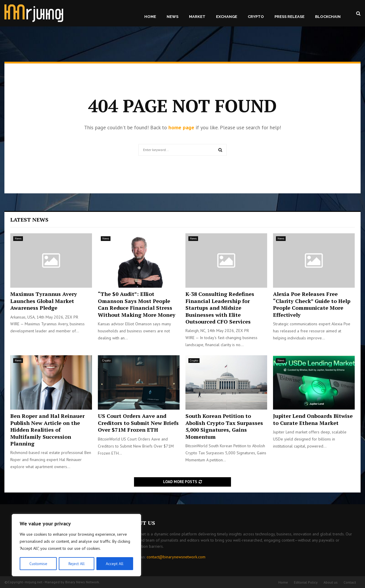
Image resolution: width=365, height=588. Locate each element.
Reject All (76, 564)
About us (331, 582)
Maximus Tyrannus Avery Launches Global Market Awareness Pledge (44, 301)
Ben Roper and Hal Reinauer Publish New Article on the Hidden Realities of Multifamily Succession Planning (47, 430)
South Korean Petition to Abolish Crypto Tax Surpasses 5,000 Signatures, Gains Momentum (224, 426)
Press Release (289, 17)
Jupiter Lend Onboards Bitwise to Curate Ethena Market (313, 419)
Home (150, 17)
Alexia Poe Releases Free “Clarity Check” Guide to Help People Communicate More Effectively (312, 304)
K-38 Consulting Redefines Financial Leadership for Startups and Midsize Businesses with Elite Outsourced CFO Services (220, 308)
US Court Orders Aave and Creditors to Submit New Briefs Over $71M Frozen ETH (138, 423)
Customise (38, 564)
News (173, 17)
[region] (76, 545)
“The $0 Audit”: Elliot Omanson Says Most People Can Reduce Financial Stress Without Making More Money (137, 304)
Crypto (256, 17)
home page (181, 127)
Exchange (227, 17)
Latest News (29, 220)
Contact (350, 582)
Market (197, 17)
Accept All (115, 564)
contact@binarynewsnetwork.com (176, 557)
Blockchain (328, 17)
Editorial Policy (306, 582)
